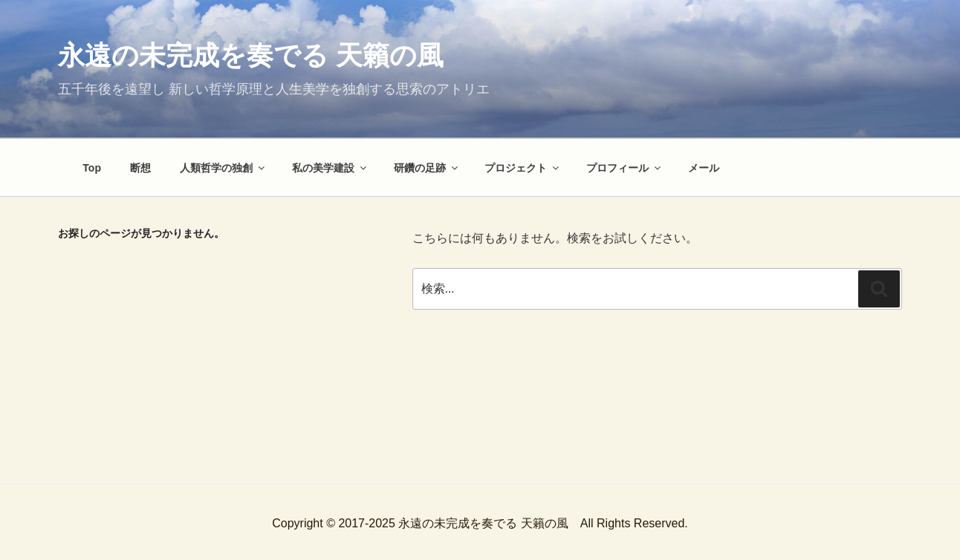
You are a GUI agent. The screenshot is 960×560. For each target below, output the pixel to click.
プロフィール (625, 168)
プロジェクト (523, 168)
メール (704, 168)
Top (92, 168)
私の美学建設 (330, 168)
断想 (140, 168)
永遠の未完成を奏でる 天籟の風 (251, 55)
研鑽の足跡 (427, 168)
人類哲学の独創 (223, 168)
